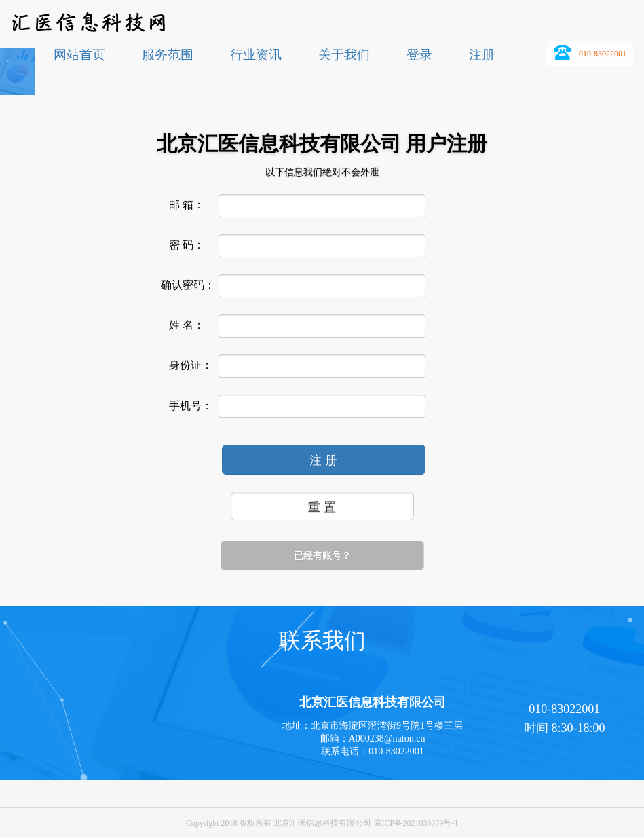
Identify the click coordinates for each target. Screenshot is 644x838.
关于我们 (344, 55)
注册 (482, 55)
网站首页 (79, 55)
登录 (419, 55)
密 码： (187, 245)
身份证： (191, 365)
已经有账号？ (322, 555)
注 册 (323, 460)
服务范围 (168, 55)
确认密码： (188, 285)
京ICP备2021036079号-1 (416, 823)
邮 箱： (187, 205)
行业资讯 (256, 55)
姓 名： (187, 325)
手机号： (191, 406)
